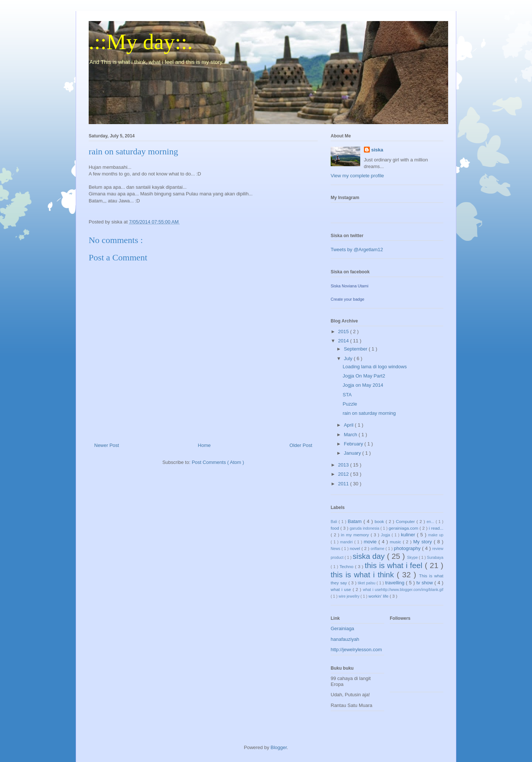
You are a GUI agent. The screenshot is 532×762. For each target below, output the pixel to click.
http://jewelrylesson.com (356, 650)
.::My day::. (141, 42)
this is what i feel (395, 565)
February (354, 444)
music (396, 542)
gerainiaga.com (404, 528)
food (335, 528)
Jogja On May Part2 (364, 376)
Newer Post (107, 445)
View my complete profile (357, 176)
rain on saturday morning (369, 413)
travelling (395, 583)
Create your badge (347, 299)
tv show (425, 583)
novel (356, 548)
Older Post (301, 445)
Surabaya (435, 558)
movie (371, 542)
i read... (436, 528)
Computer (406, 521)
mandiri (347, 542)
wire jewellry (349, 596)
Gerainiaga (342, 628)
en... (431, 522)
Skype (413, 558)
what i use (342, 589)
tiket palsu (367, 583)
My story (424, 542)
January (353, 453)
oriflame (378, 549)
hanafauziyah (345, 639)
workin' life (379, 596)
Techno (347, 566)
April (349, 425)
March (351, 435)
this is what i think (364, 575)
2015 (344, 332)
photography (408, 548)
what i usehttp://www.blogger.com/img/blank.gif (403, 590)
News (336, 549)
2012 (344, 474)
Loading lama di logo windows (374, 367)
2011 (344, 484)
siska (377, 150)
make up (436, 535)
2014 (344, 341)
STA (347, 395)
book (380, 521)
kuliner (409, 535)
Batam (355, 521)
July (349, 358)
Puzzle (350, 404)
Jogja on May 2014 (363, 385)
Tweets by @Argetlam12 (357, 250)
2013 (344, 465)
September (356, 349)
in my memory (356, 535)
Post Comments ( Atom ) (218, 462)
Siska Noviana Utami (349, 286)
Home (204, 445)
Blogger (279, 747)
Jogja (386, 535)
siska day (370, 556)
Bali (335, 522)
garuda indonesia (365, 528)
